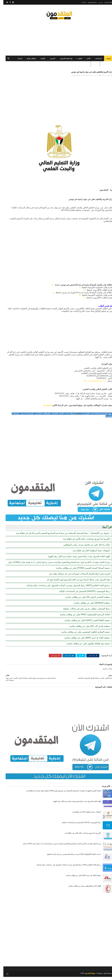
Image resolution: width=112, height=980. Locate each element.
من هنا (75, 417)
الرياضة (16, 60)
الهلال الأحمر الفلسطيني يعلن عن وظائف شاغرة (81, 889)
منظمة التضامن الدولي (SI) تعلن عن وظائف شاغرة (84, 600)
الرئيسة (105, 60)
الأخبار (85, 60)
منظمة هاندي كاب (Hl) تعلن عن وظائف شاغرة (86, 629)
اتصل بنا (80, 2)
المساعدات (95, 60)
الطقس (92, 66)
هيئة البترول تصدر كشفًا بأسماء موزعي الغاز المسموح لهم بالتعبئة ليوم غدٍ (75, 583)
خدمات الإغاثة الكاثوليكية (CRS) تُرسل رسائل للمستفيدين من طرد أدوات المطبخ (71, 857)
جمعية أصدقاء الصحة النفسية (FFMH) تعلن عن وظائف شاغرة (80, 571)
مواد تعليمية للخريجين (63, 60)
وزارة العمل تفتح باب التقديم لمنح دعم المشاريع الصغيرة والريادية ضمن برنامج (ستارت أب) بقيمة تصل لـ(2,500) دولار (56, 565)
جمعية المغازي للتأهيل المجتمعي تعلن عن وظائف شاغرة (82, 635)
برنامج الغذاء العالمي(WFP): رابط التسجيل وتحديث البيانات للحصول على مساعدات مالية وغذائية (65, 589)
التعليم (77, 60)
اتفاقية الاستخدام (105, 2)
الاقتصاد (39, 60)
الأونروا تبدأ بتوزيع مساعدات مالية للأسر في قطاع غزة (83, 542)
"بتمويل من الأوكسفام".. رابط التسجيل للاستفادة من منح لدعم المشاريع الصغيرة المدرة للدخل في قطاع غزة (60, 536)
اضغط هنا (44, 408)
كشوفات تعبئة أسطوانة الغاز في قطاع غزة (88, 554)
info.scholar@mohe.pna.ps (91, 384)
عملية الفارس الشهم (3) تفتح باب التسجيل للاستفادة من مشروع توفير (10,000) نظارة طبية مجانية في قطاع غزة (60, 794)
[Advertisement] (56, 37)
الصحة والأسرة (103, 66)
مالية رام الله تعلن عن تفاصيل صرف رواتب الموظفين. (83, 548)
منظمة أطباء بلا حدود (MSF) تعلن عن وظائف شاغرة (84, 641)
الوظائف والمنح (28, 60)
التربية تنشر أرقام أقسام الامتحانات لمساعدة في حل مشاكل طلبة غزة (76, 577)
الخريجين (49, 60)
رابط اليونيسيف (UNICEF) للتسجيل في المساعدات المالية (81, 594)
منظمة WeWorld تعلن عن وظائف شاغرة (88, 606)
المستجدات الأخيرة (84, 78)
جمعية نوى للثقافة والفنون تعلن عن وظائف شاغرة (85, 647)
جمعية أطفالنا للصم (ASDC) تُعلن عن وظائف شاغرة (84, 623)
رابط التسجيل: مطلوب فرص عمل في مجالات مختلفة (83, 612)
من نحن (97, 2)
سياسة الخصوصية (89, 2)
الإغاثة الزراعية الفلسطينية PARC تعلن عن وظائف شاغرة (81, 618)
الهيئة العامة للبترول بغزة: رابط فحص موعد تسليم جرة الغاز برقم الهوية (76, 559)
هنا (49, 288)
